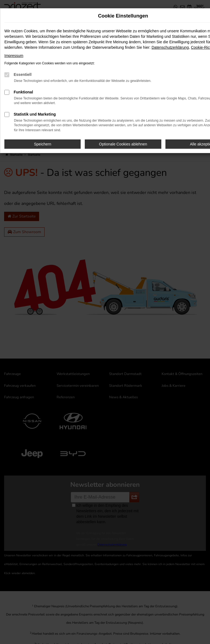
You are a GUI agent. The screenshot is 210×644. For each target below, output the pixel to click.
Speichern (43, 144)
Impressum (14, 56)
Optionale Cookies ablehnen (123, 144)
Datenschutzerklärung (170, 47)
